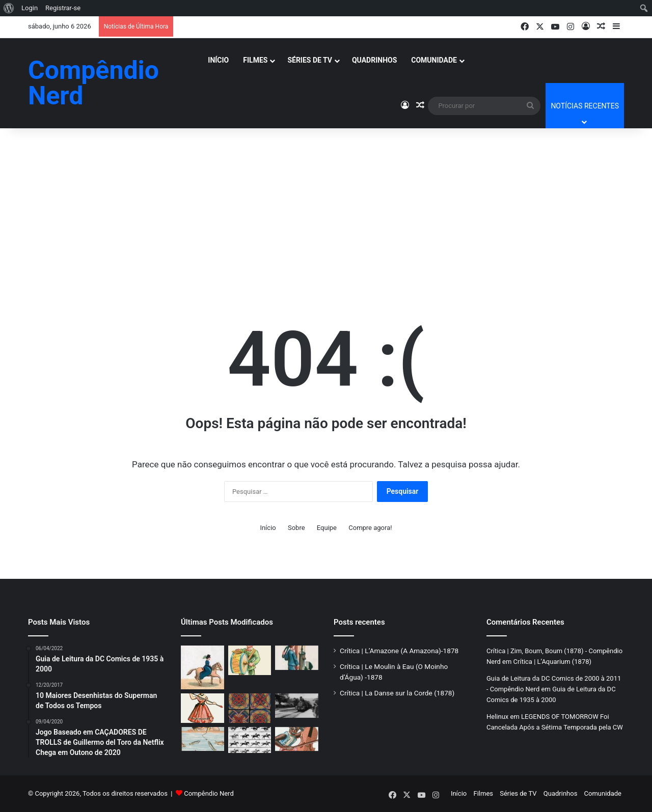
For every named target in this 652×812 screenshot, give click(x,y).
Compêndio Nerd (209, 793)
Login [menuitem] (30, 8)
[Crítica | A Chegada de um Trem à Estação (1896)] (297, 706)
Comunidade (434, 60)
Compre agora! (370, 528)
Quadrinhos (374, 60)
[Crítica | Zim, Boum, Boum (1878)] (250, 660)
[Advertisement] (326, 205)
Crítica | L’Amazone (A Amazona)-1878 (399, 651)
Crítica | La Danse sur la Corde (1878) (397, 693)
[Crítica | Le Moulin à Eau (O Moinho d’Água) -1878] (297, 658)
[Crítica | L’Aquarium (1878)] (202, 739)
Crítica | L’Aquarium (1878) (553, 662)
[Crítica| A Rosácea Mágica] (250, 708)
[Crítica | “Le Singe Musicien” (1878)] (297, 739)
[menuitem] (9, 8)
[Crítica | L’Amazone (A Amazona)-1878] (202, 667)
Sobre (296, 528)
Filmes (255, 60)
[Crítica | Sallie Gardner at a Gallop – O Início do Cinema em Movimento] (250, 740)
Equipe (327, 528)
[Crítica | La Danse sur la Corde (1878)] (202, 708)
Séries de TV (310, 60)
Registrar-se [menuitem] (63, 8)
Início (218, 60)
